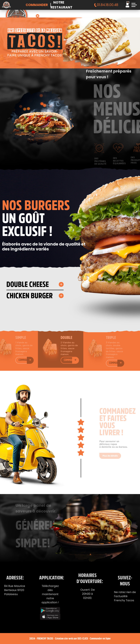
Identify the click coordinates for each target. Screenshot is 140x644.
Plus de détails (111, 453)
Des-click (83, 638)
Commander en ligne (100, 638)
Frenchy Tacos (45, 638)
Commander (37, 5)
